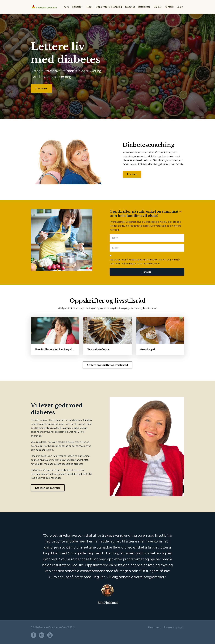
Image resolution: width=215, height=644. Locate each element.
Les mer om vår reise (48, 488)
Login (180, 7)
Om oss (157, 7)
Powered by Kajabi (174, 627)
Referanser (144, 7)
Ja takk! (147, 272)
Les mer (41, 88)
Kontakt (169, 7)
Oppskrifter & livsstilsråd (109, 7)
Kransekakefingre (98, 349)
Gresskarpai (147, 349)
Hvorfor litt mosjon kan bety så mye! (57, 349)
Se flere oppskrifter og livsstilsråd (107, 365)
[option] (107, 566)
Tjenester (77, 7)
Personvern (155, 627)
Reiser (89, 7)
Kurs (66, 7)
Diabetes (130, 7)
